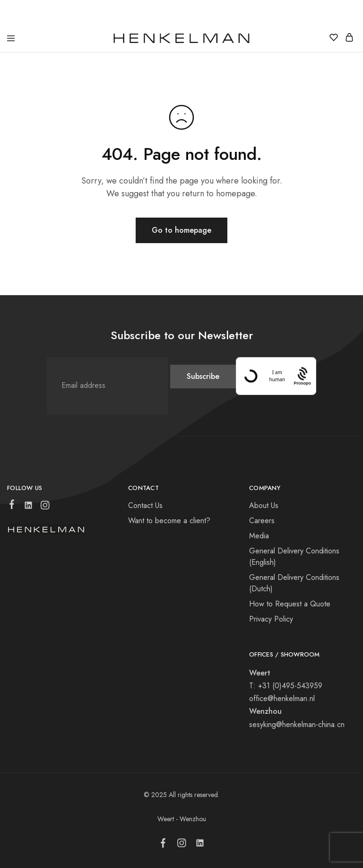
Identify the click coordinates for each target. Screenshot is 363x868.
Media (259, 536)
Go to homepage (181, 230)
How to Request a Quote (290, 604)
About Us (264, 505)
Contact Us (145, 505)
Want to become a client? (169, 521)
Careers (262, 521)
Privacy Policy (271, 619)
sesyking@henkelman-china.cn (297, 724)
